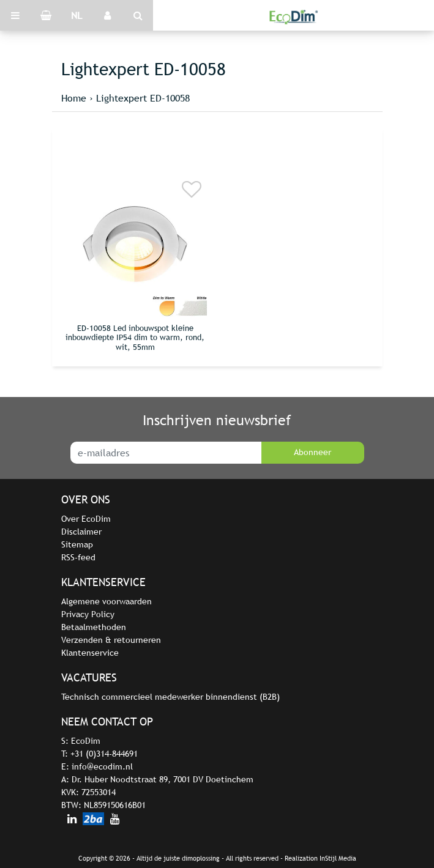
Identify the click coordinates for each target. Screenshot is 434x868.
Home (74, 98)
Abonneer (312, 452)
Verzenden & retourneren (111, 640)
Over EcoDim (86, 519)
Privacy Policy (88, 614)
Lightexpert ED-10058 (143, 98)
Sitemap (77, 544)
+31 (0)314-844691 (104, 754)
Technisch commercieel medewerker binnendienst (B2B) (170, 697)
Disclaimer (81, 532)
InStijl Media (338, 858)
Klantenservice (90, 653)
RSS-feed (78, 557)
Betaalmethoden (94, 627)
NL (77, 15)
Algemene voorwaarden (107, 601)
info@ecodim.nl (102, 766)
